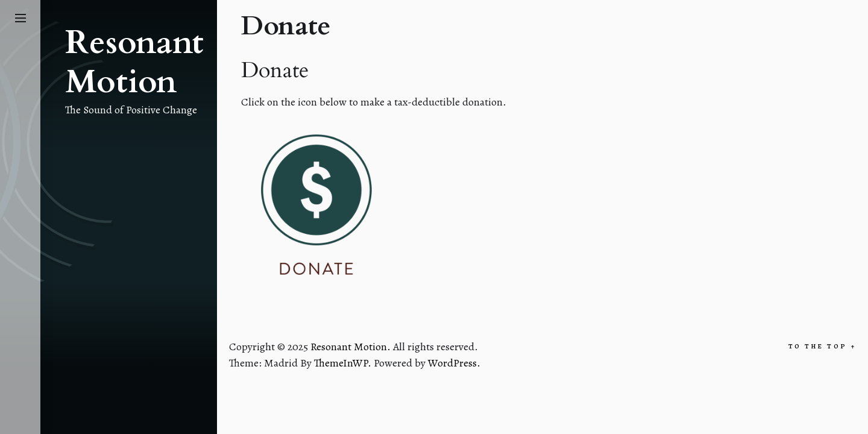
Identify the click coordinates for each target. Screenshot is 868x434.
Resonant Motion (134, 63)
